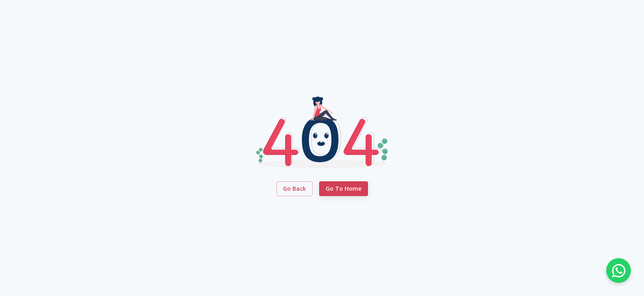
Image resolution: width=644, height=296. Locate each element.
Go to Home (344, 189)
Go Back (294, 189)
